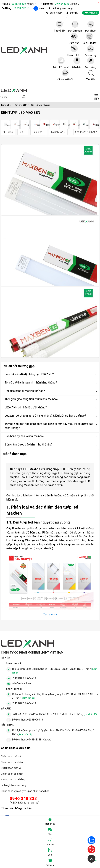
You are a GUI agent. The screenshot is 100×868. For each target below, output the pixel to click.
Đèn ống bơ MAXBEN (64, 124)
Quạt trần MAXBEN (25, 124)
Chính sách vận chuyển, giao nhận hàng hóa (25, 791)
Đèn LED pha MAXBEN (84, 124)
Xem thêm (50, 615)
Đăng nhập (56, 13)
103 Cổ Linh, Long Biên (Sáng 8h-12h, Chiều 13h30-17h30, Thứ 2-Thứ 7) (54, 671)
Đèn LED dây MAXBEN (74, 124)
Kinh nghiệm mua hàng (14, 785)
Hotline (50, 842)
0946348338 (24, 4)
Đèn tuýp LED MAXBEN (35, 124)
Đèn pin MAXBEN (94, 124)
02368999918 (22, 8)
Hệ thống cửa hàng (62, 8)
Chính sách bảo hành (13, 762)
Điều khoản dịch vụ (11, 768)
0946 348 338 (23, 799)
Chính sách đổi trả (11, 756)
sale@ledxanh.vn (21, 683)
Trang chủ (50, 821)
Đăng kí (74, 13)
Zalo (41, 8)
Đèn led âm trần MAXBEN (15, 124)
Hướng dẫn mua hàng (13, 779)
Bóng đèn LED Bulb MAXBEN (45, 124)
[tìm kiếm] (23, 97)
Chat (50, 831)
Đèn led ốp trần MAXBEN (54, 124)
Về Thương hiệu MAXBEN (5, 124)
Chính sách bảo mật (12, 774)
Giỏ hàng (72, 862)
